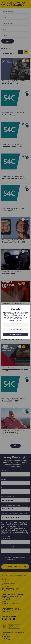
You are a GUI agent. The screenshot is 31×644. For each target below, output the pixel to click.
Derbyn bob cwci (15, 334)
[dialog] (15, 322)
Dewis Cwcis (16, 325)
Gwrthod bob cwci (16, 330)
